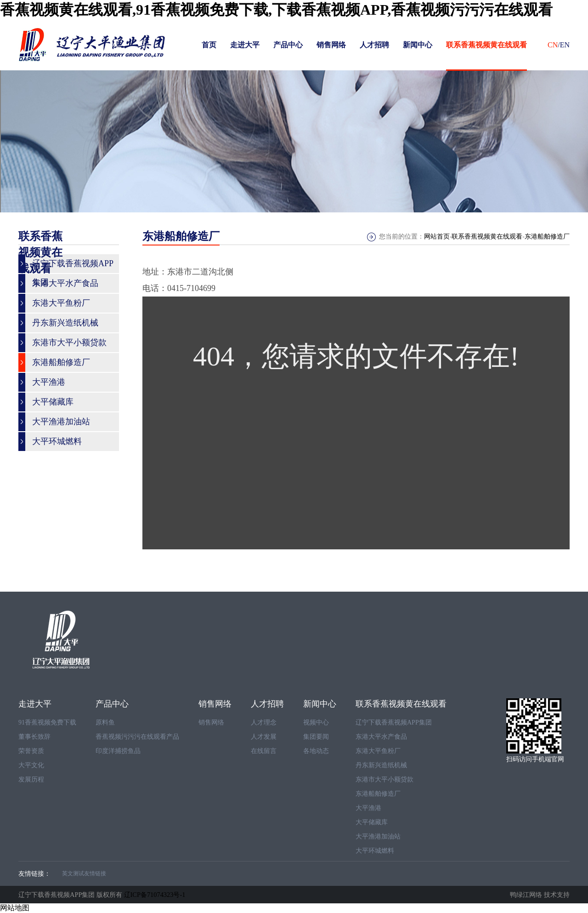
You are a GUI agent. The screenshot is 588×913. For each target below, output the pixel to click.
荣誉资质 (31, 751)
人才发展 (264, 737)
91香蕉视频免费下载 (47, 722)
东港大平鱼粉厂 (378, 751)
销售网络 (331, 45)
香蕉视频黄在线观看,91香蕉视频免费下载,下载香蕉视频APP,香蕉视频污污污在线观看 (276, 10)
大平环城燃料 (375, 851)
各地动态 (316, 751)
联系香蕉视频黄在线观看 (486, 45)
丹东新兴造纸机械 (381, 765)
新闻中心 (418, 45)
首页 (209, 45)
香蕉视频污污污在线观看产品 (137, 737)
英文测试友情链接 (84, 873)
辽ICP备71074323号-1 (155, 895)
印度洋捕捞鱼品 (118, 751)
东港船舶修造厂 (547, 237)
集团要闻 (316, 737)
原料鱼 (105, 722)
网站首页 (437, 237)
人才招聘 (374, 45)
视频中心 (316, 722)
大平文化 (31, 765)
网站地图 (15, 908)
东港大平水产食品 (381, 737)
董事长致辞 (34, 737)
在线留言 (264, 751)
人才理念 (264, 722)
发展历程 (31, 779)
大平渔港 (368, 808)
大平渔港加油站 (378, 836)
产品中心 (288, 45)
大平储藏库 (372, 822)
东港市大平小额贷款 (384, 779)
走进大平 (245, 45)
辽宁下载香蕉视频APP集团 (394, 722)
